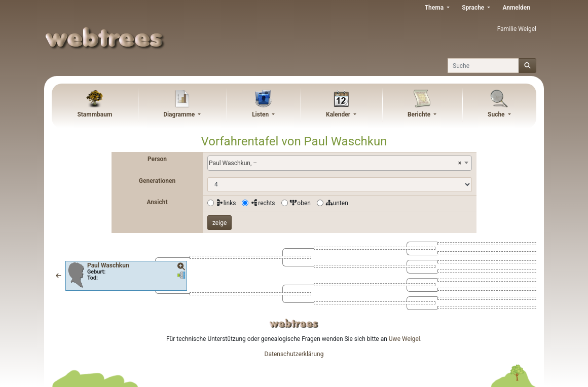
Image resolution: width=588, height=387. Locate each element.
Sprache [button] (474, 8)
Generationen (157, 181)
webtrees (294, 323)
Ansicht (157, 202)
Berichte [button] (420, 114)
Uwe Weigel (405, 339)
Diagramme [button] (180, 114)
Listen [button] (261, 114)
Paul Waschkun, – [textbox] (335, 163)
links (226, 203)
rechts (263, 203)
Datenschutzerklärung (294, 354)
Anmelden (516, 8)
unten (337, 203)
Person (157, 159)
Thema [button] (435, 8)
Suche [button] (497, 114)
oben (300, 203)
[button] (59, 276)
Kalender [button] (339, 114)
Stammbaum (95, 114)
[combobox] (340, 163)
